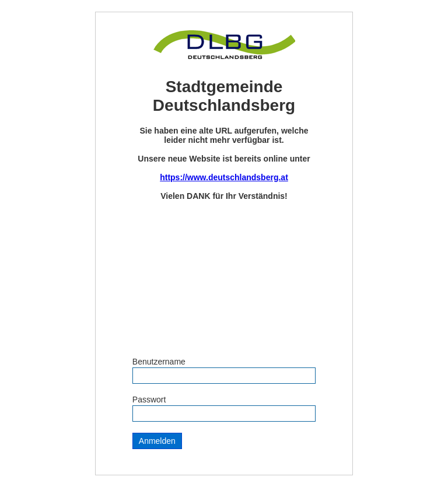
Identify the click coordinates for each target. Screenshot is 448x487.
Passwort (149, 400)
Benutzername (159, 362)
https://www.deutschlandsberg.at (224, 177)
